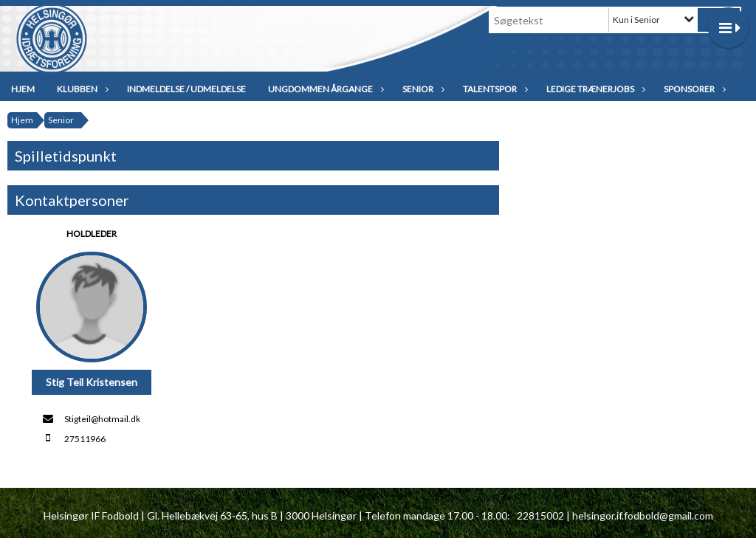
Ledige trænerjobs (594, 89)
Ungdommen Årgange (324, 89)
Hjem (23, 89)
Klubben (81, 89)
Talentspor (494, 89)
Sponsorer (693, 89)
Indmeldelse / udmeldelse (186, 89)
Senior (422, 89)
